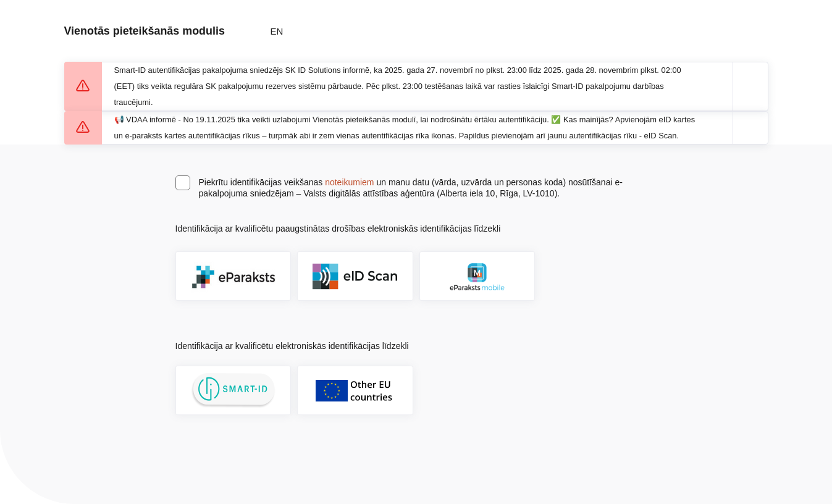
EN (276, 31)
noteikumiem (349, 182)
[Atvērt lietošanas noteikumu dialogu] (516, 229)
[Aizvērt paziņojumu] (750, 87)
